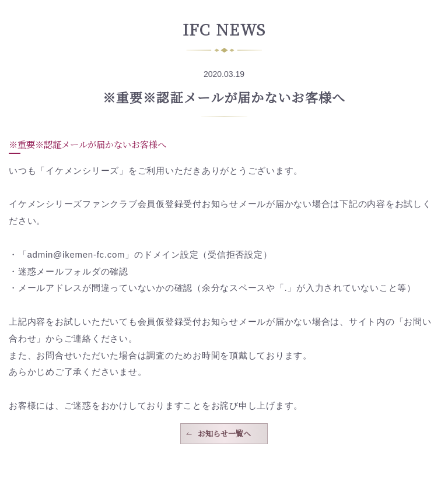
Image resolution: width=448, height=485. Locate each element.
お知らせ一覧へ (224, 433)
